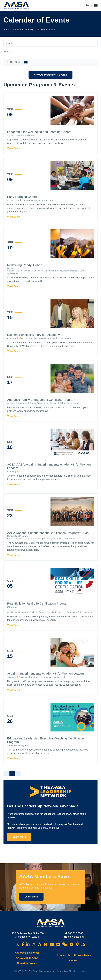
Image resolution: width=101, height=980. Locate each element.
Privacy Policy (83, 955)
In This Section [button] (17, 62)
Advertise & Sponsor (27, 953)
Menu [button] (92, 5)
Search (7, 52)
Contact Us (64, 955)
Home (7, 30)
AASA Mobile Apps (27, 958)
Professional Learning (23, 30)
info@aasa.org (76, 937)
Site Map (74, 961)
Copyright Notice (27, 963)
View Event (14, 148)
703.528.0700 (76, 933)
